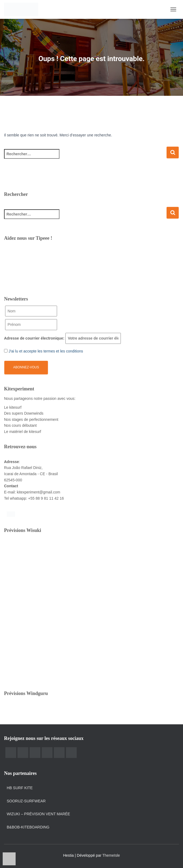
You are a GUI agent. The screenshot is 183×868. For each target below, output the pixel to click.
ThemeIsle (111, 855)
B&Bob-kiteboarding (28, 827)
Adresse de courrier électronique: (62, 338)
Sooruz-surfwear (26, 801)
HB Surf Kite (20, 788)
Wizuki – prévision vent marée (38, 814)
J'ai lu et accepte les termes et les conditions (46, 351)
